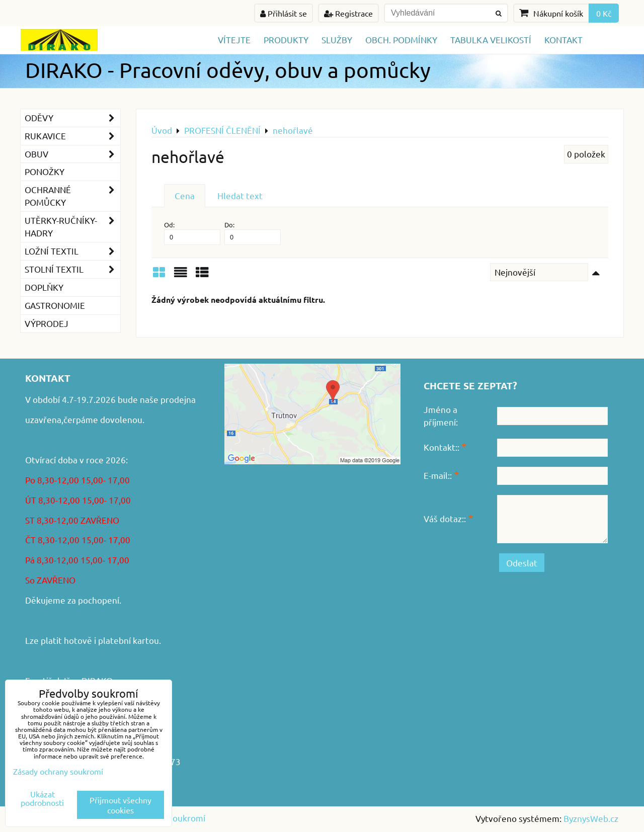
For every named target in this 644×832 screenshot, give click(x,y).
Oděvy (72, 118)
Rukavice (72, 136)
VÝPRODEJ (47, 323)
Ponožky (45, 171)
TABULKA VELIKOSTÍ (491, 39)
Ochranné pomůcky (72, 196)
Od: (192, 233)
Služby (337, 39)
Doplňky (44, 287)
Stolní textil (72, 269)
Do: (253, 233)
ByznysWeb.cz (591, 818)
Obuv (72, 154)
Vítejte (234, 39)
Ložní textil (72, 251)
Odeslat (522, 563)
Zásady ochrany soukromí (58, 771)
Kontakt (563, 39)
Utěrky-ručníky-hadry (72, 227)
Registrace (348, 13)
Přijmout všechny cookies (120, 805)
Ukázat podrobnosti (42, 798)
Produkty (286, 39)
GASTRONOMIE (55, 305)
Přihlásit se (284, 13)
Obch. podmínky (401, 39)
